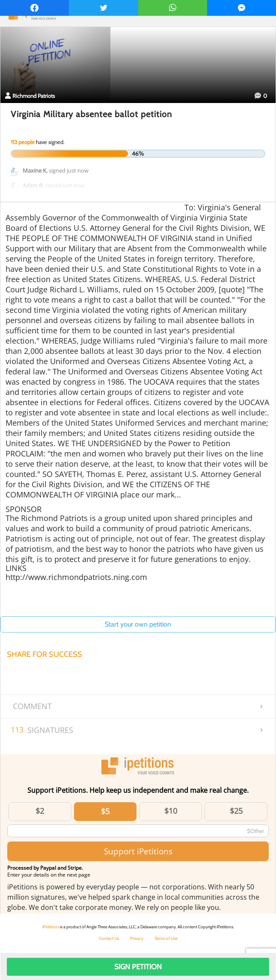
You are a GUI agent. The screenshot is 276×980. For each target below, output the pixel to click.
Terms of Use (166, 938)
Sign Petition (138, 967)
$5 (105, 811)
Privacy (137, 938)
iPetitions (51, 927)
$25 (236, 811)
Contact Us (109, 938)
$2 (40, 811)
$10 (171, 811)
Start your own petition (138, 624)
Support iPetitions (138, 851)
